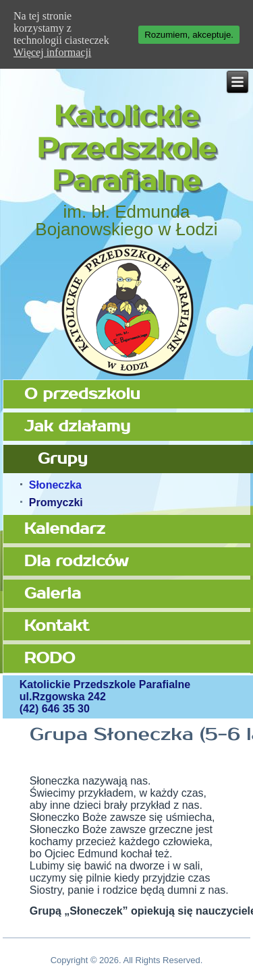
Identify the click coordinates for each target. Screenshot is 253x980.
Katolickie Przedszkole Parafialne (126, 149)
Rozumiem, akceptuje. (189, 35)
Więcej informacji (52, 52)
